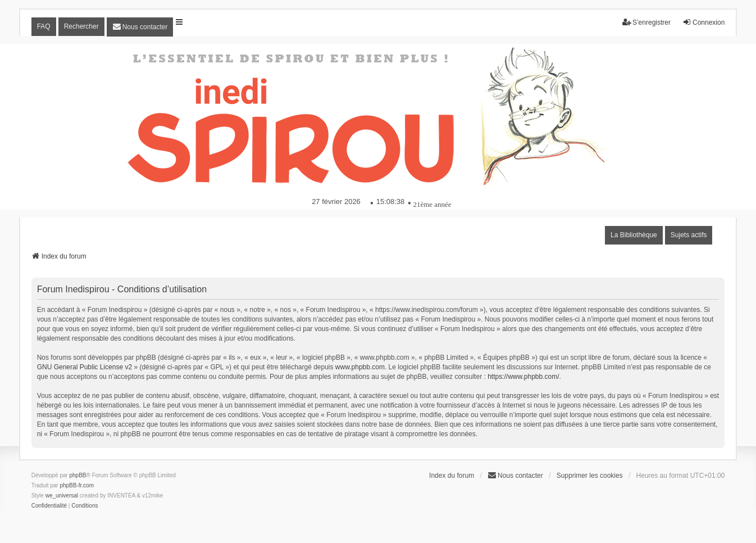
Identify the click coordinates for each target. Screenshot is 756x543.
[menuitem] (140, 27)
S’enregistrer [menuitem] (646, 22)
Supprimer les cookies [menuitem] (590, 476)
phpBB (78, 475)
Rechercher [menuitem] (81, 26)
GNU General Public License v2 (85, 367)
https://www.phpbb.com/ (523, 377)
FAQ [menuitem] (44, 26)
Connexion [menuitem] (703, 22)
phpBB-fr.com (77, 485)
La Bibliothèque (634, 235)
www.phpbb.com (360, 367)
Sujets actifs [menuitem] (689, 235)
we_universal (62, 496)
